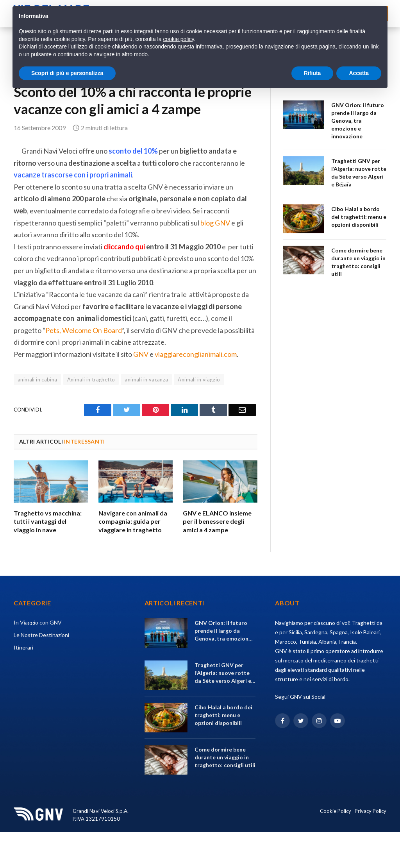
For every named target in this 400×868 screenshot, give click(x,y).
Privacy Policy (371, 811)
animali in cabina (37, 379)
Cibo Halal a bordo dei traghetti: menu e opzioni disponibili (359, 217)
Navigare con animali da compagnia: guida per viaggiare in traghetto (133, 522)
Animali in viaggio (199, 379)
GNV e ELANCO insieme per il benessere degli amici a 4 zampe (217, 522)
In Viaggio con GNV (38, 622)
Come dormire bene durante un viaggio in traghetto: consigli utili (358, 262)
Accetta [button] (359, 73)
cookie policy (178, 39)
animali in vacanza (146, 379)
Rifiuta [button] (312, 73)
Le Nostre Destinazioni (41, 635)
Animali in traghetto (91, 379)
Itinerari (23, 647)
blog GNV (215, 223)
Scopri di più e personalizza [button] (67, 73)
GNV (141, 354)
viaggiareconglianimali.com (196, 354)
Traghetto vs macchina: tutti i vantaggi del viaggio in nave (48, 522)
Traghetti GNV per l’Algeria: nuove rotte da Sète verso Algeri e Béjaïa (359, 173)
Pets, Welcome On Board (84, 330)
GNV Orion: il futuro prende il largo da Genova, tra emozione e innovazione (358, 121)
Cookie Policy (336, 811)
